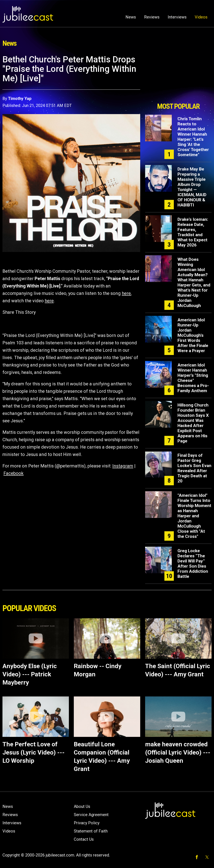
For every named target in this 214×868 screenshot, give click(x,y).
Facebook (14, 473)
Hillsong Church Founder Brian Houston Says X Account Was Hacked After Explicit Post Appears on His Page (193, 423)
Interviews (177, 17)
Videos (201, 17)
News (131, 17)
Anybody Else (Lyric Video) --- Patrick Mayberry (30, 674)
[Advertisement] (178, 77)
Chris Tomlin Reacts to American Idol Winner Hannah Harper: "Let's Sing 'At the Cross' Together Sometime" (193, 137)
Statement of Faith (91, 831)
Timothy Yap (20, 98)
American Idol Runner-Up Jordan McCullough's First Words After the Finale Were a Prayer (193, 335)
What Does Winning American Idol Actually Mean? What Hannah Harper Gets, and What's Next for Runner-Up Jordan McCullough (194, 282)
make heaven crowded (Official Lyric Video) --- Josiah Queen (178, 752)
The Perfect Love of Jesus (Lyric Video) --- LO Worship (34, 752)
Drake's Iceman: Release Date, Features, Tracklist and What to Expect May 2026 (193, 232)
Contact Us (84, 839)
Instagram (123, 466)
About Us (82, 806)
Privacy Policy (87, 823)
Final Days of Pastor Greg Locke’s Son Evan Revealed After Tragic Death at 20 (194, 468)
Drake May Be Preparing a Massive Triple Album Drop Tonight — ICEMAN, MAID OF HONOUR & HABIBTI (192, 187)
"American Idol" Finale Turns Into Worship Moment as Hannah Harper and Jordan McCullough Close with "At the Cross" (194, 516)
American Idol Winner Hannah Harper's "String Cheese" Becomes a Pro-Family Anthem (193, 378)
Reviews (152, 17)
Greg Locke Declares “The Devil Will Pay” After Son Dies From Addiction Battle (193, 564)
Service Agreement (91, 815)
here (126, 293)
